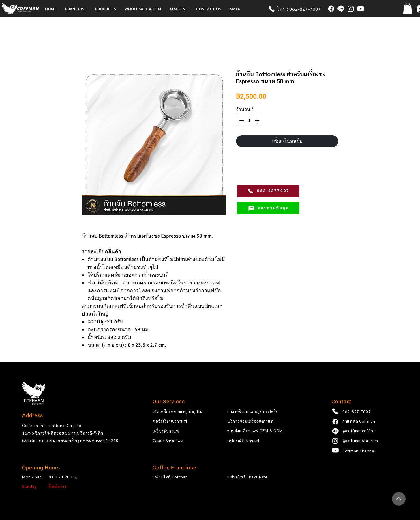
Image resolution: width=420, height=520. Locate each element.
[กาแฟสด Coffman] (331, 9)
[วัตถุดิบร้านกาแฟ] (180, 441)
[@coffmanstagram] (370, 441)
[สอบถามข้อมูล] (268, 208)
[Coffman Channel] (370, 451)
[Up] (399, 499)
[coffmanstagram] (351, 9)
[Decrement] (241, 120)
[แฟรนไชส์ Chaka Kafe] (255, 477)
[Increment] (258, 120)
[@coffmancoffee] (341, 9)
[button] (77, 9)
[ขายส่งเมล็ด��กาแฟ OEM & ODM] (266, 431)
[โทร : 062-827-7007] (298, 9)
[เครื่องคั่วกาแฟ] (180, 431)
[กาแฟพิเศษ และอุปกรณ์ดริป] (266, 411)
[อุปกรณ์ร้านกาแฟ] (266, 441)
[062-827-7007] (370, 411)
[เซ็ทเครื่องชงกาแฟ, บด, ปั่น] (180, 411)
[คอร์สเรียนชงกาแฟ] (180, 421)
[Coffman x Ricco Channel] (361, 9)
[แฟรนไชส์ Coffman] (180, 477)
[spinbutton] (249, 120)
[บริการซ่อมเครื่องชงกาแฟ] (266, 421)
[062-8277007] (268, 191)
